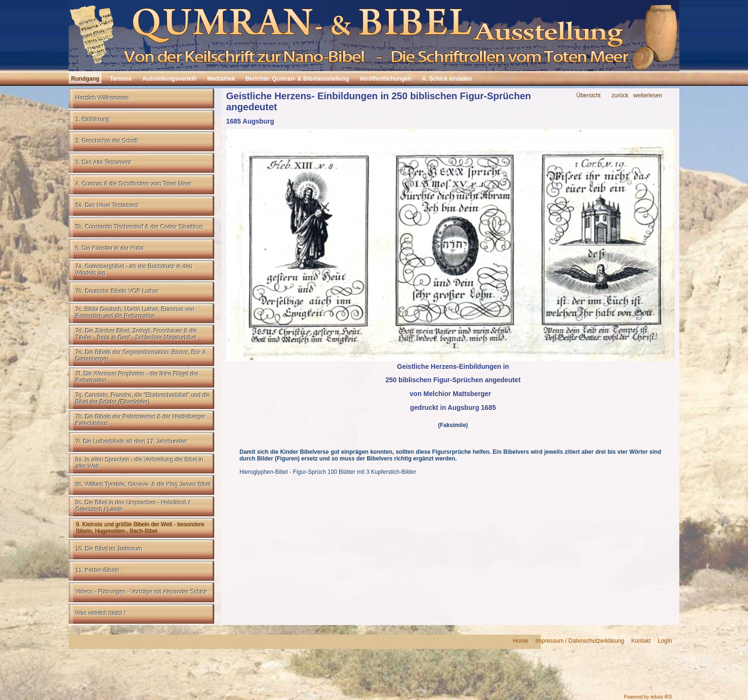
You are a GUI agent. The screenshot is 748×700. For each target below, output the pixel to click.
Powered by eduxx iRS (648, 697)
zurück (620, 96)
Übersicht (588, 96)
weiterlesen (648, 96)
